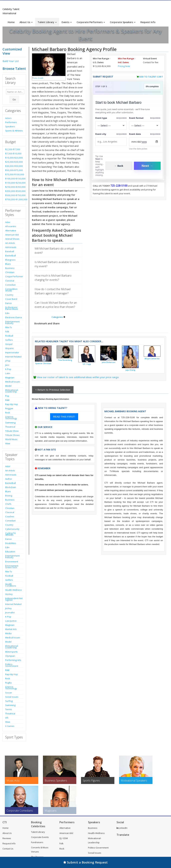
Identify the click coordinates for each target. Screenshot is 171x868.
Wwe (8, 443)
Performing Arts (13, 660)
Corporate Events (40, 837)
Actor (8, 222)
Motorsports (11, 652)
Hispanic (10, 348)
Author (9, 479)
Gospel (9, 344)
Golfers (9, 340)
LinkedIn (122, 828)
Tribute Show (12, 431)
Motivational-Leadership (12, 391)
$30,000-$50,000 (14, 166)
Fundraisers (37, 842)
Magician (10, 377)
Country (9, 295)
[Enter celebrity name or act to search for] (15, 92)
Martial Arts (11, 629)
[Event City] (111, 142)
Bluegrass (10, 260)
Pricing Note (124, 66)
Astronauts (11, 247)
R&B (7, 400)
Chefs (8, 504)
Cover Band (11, 299)
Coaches (10, 516)
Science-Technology (11, 418)
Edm (7, 313)
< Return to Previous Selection (53, 390)
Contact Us (8, 849)
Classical (10, 281)
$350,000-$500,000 (14, 191)
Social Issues (12, 697)
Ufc (7, 718)
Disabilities (11, 543)
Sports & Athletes (14, 131)
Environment (12, 562)
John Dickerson (109, 362)
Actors (8, 118)
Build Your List (11, 61)
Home (11, 22)
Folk (7, 332)
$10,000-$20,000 (14, 158)
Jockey (8, 608)
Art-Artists (10, 243)
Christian (10, 272)
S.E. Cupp (87, 364)
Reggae (9, 408)
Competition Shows (11, 290)
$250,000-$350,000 (14, 187)
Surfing (9, 701)
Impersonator (12, 352)
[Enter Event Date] (145, 142)
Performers (11, 122)
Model (8, 386)
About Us (26, 22)
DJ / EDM (64, 838)
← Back (119, 166)
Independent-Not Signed (14, 599)
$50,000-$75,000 (14, 170)
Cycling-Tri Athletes (10, 534)
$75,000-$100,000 (14, 174)
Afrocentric (11, 226)
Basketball (11, 256)
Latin (8, 373)
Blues (8, 264)
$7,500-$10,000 (13, 153)
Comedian (10, 285)
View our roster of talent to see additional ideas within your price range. (78, 377)
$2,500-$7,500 (13, 149)
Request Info (148, 22)
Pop (7, 396)
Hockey (9, 594)
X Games (10, 726)
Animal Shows (12, 239)
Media (8, 633)
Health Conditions (11, 585)
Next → (147, 166)
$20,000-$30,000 (14, 162)
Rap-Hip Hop (12, 404)
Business (10, 268)
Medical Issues (13, 382)
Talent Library (47, 22)
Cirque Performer (14, 276)
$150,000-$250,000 (14, 183)
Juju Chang (130, 370)
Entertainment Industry (12, 322)
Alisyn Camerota (152, 359)
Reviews (7, 838)
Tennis (9, 709)
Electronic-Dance (14, 317)
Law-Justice (11, 621)
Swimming (10, 423)
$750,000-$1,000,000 (14, 199)
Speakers (10, 126)
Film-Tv (9, 327)
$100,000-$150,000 (14, 179)
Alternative (11, 230)
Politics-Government (12, 665)
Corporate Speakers (123, 22)
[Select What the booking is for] (111, 126)
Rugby (8, 683)
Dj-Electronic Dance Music (12, 308)
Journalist (10, 612)
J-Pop (8, 361)
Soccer (9, 693)
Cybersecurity (12, 529)
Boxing (9, 496)
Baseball (10, 251)
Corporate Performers (91, 22)
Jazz (7, 365)
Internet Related (13, 357)
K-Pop (8, 369)
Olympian (10, 656)
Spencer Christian (43, 363)
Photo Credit (38, 78)
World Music (11, 439)
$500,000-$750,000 (14, 195)
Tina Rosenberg (65, 360)
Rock (8, 413)
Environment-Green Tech (12, 567)
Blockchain (11, 487)
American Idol (12, 235)
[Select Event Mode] (145, 126)
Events (67, 22)
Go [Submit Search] (14, 99)
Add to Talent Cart (151, 77)
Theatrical (10, 427)
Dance (8, 303)
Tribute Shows (12, 435)
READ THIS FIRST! (64, 417)
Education (10, 551)
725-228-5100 (119, 186)
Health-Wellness (14, 590)
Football (9, 336)
